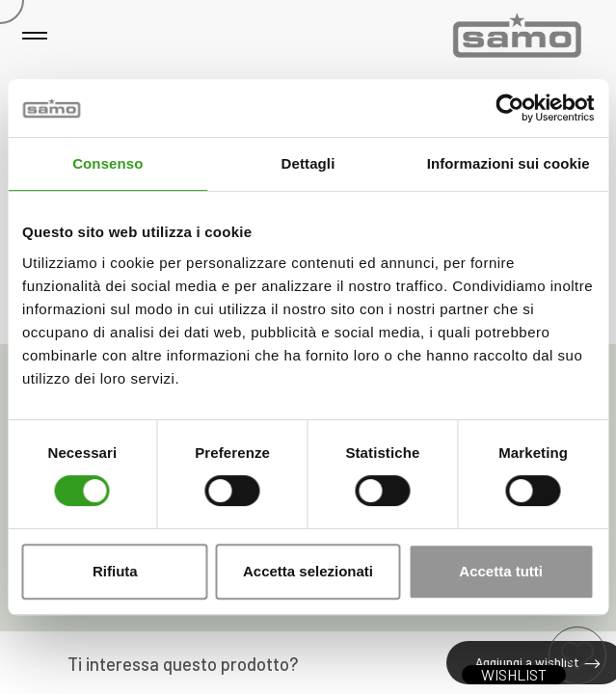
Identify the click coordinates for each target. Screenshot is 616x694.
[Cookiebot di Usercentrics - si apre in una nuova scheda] (509, 108)
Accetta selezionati (308, 571)
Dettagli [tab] (308, 163)
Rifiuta (115, 571)
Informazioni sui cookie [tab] (509, 163)
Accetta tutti (501, 571)
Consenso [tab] (107, 163)
